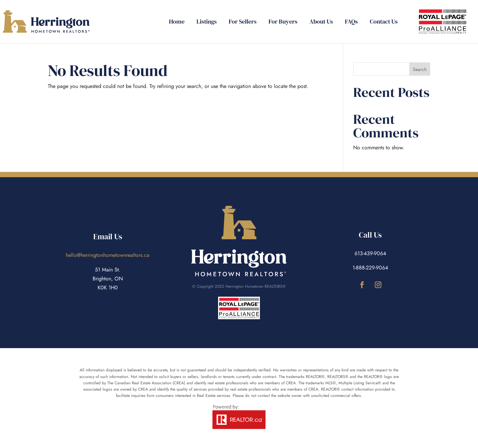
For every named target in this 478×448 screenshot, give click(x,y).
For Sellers (243, 22)
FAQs (351, 22)
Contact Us (384, 22)
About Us (321, 22)
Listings (207, 22)
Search (420, 69)
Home (177, 22)
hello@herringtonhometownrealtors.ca (108, 255)
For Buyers (283, 22)
